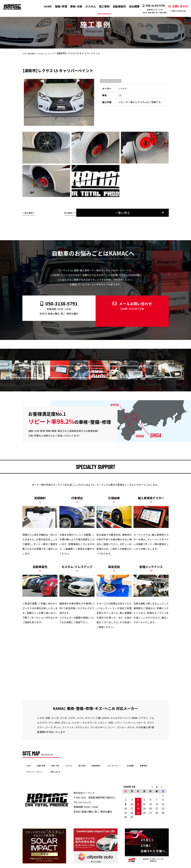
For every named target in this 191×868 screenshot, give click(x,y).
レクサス (123, 88)
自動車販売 (117, 6)
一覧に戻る (100, 213)
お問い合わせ (175, 8)
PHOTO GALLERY (102, 362)
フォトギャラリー (135, 757)
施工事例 (102, 6)
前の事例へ (31, 213)
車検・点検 (74, 6)
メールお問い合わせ (130, 304)
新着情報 (31, 763)
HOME (46, 6)
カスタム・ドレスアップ (111, 81)
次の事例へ (161, 213)
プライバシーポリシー (55, 763)
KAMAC (90, 866)
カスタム (88, 6)
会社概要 (132, 6)
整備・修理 (59, 6)
